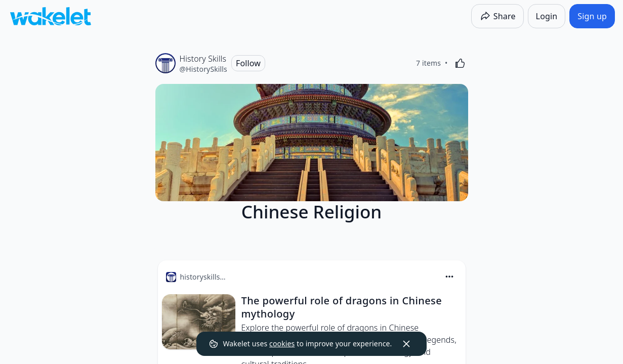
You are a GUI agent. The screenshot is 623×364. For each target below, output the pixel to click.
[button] (449, 277)
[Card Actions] (449, 277)
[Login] (547, 16)
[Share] (497, 16)
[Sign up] (592, 16)
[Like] (460, 63)
